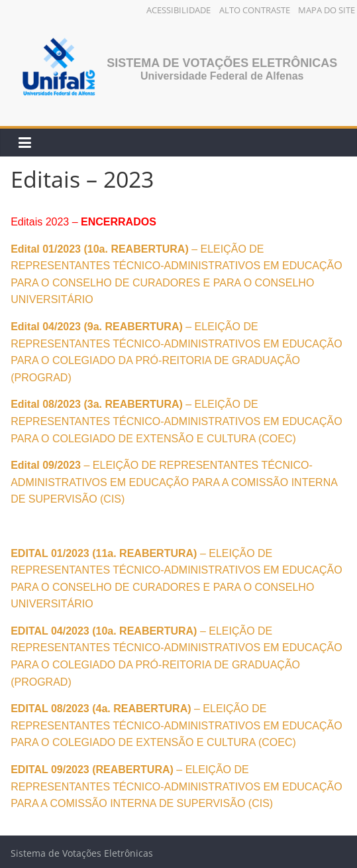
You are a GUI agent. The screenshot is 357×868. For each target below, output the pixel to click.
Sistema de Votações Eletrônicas (222, 63)
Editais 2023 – (83, 222)
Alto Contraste (255, 10)
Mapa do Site (327, 10)
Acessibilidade (178, 10)
